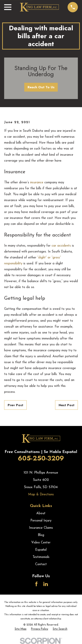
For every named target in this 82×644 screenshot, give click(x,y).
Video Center (41, 543)
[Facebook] (36, 584)
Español (41, 550)
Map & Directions (41, 495)
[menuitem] (21, 629)
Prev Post (15, 405)
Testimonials (41, 557)
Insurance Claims (41, 528)
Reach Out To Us (41, 87)
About (41, 513)
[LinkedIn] (46, 584)
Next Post (66, 405)
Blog (41, 535)
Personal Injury (41, 521)
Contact (41, 564)
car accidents (61, 246)
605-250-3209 (41, 458)
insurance (37, 183)
